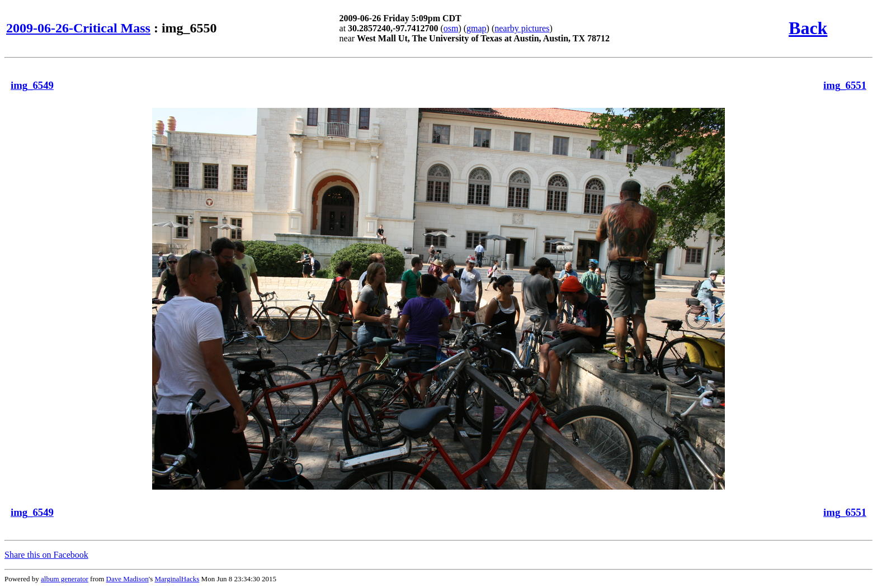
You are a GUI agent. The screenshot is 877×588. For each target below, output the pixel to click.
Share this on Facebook (46, 555)
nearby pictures (522, 28)
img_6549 (32, 85)
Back (808, 28)
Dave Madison (128, 579)
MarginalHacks (177, 579)
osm (451, 28)
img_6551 (845, 85)
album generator (65, 579)
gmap (477, 28)
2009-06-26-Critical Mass (78, 28)
